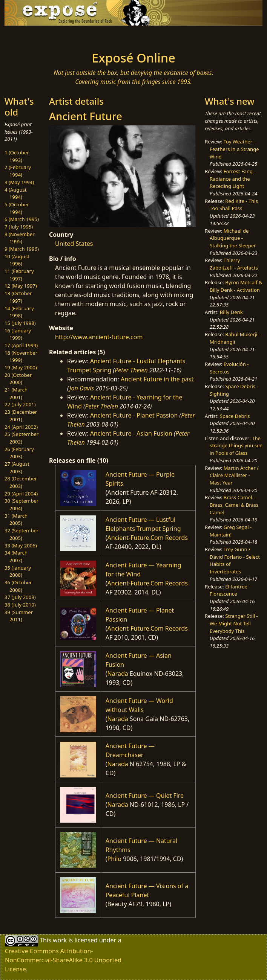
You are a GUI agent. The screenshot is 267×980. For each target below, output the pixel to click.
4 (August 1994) (16, 194)
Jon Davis (82, 388)
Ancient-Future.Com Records (147, 538)
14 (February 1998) (19, 312)
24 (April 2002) (21, 427)
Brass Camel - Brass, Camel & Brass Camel (234, 505)
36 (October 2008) (18, 586)
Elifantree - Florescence (230, 590)
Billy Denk (231, 312)
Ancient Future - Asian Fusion (131, 433)
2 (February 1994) (18, 171)
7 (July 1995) (19, 227)
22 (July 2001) (20, 404)
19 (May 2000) (21, 367)
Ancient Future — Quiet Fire (145, 796)
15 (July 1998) (20, 323)
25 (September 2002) (21, 438)
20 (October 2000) (18, 379)
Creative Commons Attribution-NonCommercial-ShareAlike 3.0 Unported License (63, 960)
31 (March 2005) (16, 520)
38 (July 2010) (20, 605)
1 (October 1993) (17, 156)
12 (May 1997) (21, 286)
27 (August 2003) (17, 468)
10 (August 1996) (17, 260)
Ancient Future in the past (157, 379)
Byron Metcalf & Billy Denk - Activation (236, 286)
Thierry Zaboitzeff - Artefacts (234, 264)
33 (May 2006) (21, 546)
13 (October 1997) (18, 297)
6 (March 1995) (22, 219)
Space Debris (235, 416)
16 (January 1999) (18, 334)
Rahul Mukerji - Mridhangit (235, 338)
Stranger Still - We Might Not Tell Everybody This (234, 623)
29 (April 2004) (21, 494)
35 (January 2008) (18, 572)
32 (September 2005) (21, 534)
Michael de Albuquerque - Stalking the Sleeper (233, 238)
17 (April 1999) (21, 345)
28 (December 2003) (21, 482)
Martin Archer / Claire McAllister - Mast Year (234, 475)
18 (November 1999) (21, 357)
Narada (117, 674)
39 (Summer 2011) (19, 616)
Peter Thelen (131, 370)
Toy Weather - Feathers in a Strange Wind (234, 149)
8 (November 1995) (20, 238)
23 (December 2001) (21, 416)
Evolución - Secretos (229, 368)
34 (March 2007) (16, 556)
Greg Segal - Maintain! (231, 531)
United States (74, 244)
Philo (114, 859)
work (60, 940)
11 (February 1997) (19, 275)
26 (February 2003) (19, 453)
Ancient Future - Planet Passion (134, 415)
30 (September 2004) (21, 504)
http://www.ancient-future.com (99, 337)
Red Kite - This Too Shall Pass (234, 205)
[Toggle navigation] (51, 36)
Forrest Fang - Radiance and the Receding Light (233, 179)
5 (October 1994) (17, 208)
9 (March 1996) (22, 249)
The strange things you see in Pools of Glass (236, 446)
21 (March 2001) (16, 393)
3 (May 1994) (19, 182)
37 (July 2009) (20, 597)
